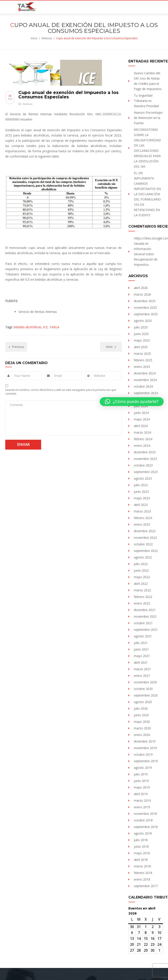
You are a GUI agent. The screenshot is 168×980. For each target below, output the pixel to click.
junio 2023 (141, 492)
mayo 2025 (142, 340)
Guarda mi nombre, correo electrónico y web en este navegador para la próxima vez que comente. (61, 392)
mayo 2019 (142, 787)
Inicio (34, 38)
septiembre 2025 (146, 314)
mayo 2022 (142, 577)
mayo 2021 (142, 656)
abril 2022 (141, 584)
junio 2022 (141, 570)
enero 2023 (142, 524)
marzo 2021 (142, 669)
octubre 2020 (143, 689)
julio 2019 (141, 774)
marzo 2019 (142, 800)
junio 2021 (141, 649)
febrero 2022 (143, 597)
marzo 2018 (142, 866)
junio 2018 (141, 846)
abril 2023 (141, 505)
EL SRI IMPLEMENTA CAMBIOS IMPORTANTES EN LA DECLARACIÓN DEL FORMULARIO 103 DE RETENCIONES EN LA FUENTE (147, 194)
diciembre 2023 (145, 452)
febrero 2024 (143, 439)
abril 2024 (141, 426)
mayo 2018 (142, 853)
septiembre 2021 (146, 630)
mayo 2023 (142, 498)
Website (100, 376)
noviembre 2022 (145, 538)
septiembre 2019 (146, 761)
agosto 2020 (143, 702)
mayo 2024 (142, 419)
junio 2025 (141, 334)
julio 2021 (141, 643)
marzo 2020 (142, 728)
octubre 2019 (143, 754)
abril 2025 (141, 347)
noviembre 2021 (145, 616)
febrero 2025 (143, 360)
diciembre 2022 (145, 531)
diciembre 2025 (145, 301)
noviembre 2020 (145, 682)
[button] (132, 402)
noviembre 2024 (145, 380)
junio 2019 (141, 781)
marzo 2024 (142, 432)
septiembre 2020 (146, 695)
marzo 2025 (142, 354)
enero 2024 (142, 446)
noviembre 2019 (145, 748)
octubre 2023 (143, 465)
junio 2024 (141, 413)
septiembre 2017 (146, 886)
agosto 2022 (143, 557)
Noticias (47, 38)
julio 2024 (141, 406)
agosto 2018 (143, 833)
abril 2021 (141, 662)
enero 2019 (142, 807)
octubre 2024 (143, 386)
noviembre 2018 (145, 814)
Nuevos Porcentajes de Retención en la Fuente (148, 118)
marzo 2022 (142, 590)
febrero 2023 (143, 518)
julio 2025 (141, 327)
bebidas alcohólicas (28, 327)
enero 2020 (142, 735)
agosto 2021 (143, 636)
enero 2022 (142, 603)
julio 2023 (141, 485)
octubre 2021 (143, 623)
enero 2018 (142, 879)
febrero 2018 (143, 873)
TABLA (54, 327)
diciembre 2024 (145, 373)
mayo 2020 (142, 722)
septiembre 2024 (146, 393)
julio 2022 (141, 564)
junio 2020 (141, 715)
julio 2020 (141, 708)
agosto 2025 (143, 321)
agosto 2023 (143, 478)
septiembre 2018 (146, 827)
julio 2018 (141, 840)
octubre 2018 (143, 820)
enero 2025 (142, 367)
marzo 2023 (142, 511)
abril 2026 (141, 288)
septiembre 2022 (146, 551)
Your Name (22, 376)
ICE (45, 327)
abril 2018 (141, 860)
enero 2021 (142, 676)
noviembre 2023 (145, 459)
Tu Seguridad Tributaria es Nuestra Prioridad (146, 101)
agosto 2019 (143, 768)
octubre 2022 (143, 544)
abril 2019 (141, 794)
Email (58, 376)
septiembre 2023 (146, 472)
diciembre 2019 (145, 741)
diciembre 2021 (145, 610)
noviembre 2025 (145, 307)
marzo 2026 (142, 294)
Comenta (16, 405)
